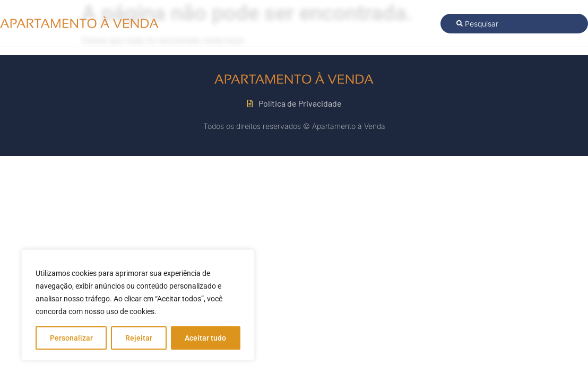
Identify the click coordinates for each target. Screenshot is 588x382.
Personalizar (71, 338)
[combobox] (514, 24)
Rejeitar (139, 338)
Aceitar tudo (205, 338)
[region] (138, 305)
